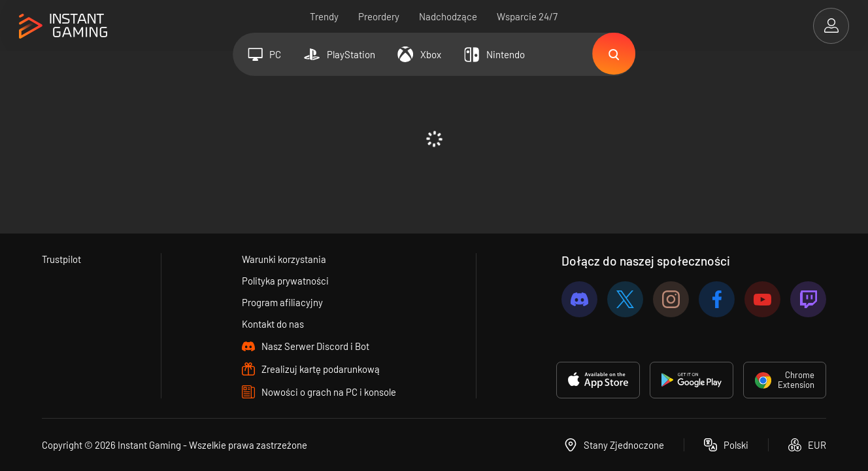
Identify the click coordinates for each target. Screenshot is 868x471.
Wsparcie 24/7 (528, 16)
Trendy (325, 16)
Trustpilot (62, 259)
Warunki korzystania (285, 259)
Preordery (379, 16)
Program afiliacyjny (282, 302)
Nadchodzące (449, 16)
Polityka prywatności (286, 281)
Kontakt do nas (273, 324)
